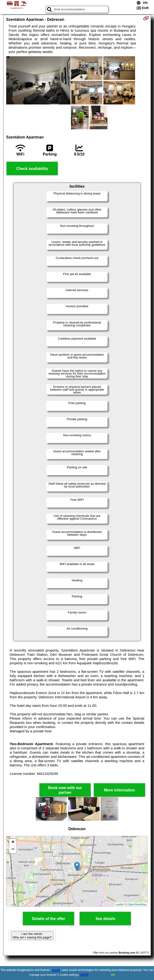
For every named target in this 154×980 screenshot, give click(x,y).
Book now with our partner (65, 790)
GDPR (84, 975)
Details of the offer (48, 919)
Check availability (32, 169)
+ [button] (13, 842)
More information (120, 790)
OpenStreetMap (137, 904)
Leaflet (119, 904)
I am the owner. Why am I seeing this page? (32, 936)
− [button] (13, 850)
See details (106, 919)
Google (56, 970)
